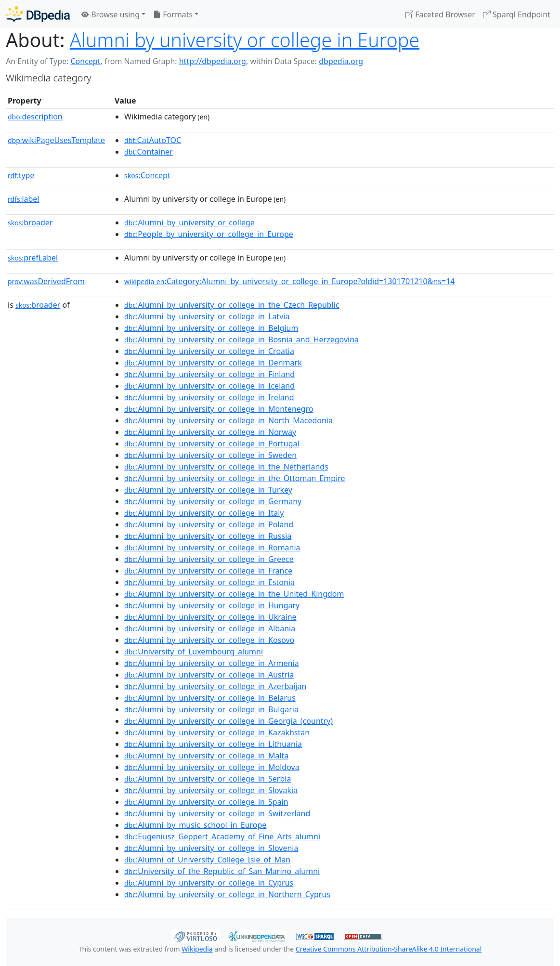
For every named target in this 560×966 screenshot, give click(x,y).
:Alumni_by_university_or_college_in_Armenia (212, 663)
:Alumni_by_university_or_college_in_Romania (212, 548)
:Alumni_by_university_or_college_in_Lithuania (213, 744)
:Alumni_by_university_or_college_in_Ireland (209, 397)
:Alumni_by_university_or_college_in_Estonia (209, 582)
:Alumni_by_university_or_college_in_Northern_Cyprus (227, 894)
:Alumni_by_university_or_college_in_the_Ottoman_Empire (235, 478)
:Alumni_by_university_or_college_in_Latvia (207, 316)
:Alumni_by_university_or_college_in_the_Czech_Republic (232, 305)
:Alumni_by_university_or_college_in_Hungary (212, 605)
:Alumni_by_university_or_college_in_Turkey (208, 490)
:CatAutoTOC (153, 140)
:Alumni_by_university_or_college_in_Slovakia (211, 790)
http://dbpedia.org (213, 61)
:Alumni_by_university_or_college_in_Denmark (213, 363)
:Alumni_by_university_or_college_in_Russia (208, 536)
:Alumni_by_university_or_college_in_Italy (204, 513)
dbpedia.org (341, 61)
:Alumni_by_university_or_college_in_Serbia (208, 779)
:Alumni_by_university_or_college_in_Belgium (211, 328)
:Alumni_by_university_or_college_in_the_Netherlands (226, 467)
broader (30, 222)
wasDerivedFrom (46, 281)
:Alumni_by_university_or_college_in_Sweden (210, 455)
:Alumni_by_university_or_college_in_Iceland (209, 386)
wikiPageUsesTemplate (56, 140)
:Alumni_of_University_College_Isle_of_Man (207, 860)
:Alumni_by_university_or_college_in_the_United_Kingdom (234, 594)
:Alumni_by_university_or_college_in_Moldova (212, 767)
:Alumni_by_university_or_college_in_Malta (206, 756)
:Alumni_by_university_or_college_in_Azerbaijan (215, 686)
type (21, 175)
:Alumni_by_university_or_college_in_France (208, 571)
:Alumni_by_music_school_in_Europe (195, 825)
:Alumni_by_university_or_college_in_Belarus (210, 698)
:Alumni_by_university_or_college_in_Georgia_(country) (228, 721)
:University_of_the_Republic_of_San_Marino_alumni (222, 871)
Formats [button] (173, 14)
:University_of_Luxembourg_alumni (194, 652)
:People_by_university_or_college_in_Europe (209, 234)
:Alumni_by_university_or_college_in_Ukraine (210, 617)
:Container (149, 152)
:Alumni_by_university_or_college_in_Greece (209, 559)
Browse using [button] (111, 14)
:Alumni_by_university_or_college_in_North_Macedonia (228, 420)
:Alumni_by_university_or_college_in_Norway (210, 432)
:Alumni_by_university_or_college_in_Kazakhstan (217, 732)
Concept (85, 61)
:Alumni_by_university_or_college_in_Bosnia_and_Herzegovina (241, 339)
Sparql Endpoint (517, 14)
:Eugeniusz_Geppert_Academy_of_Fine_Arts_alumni (222, 836)
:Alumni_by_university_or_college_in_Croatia (209, 351)
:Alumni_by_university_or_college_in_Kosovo (209, 640)
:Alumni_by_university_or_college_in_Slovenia (211, 848)
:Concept (147, 175)
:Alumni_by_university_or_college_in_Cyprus (209, 883)
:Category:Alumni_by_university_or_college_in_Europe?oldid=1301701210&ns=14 (289, 281)
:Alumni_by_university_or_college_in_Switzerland (217, 813)
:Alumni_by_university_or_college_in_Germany (213, 501)
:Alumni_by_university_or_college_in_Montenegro (219, 409)
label (24, 199)
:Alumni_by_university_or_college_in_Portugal (212, 444)
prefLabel (33, 258)
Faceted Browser (440, 14)
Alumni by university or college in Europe (245, 40)
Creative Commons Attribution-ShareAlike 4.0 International (389, 949)
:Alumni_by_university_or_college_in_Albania (210, 628)
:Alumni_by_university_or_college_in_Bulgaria (211, 709)
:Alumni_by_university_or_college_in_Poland (209, 524)
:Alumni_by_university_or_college (189, 222)
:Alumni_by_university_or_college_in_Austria (209, 675)
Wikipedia (197, 949)
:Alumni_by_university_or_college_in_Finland (209, 374)
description (35, 117)
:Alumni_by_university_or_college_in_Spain (206, 802)
